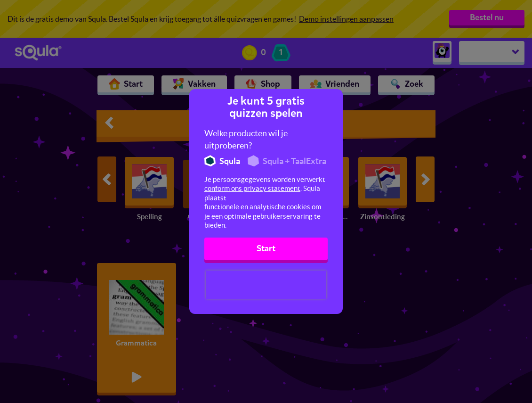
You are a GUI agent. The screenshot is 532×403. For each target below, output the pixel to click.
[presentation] (266, 285)
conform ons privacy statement (252, 188)
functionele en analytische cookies (257, 207)
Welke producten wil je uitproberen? (246, 139)
